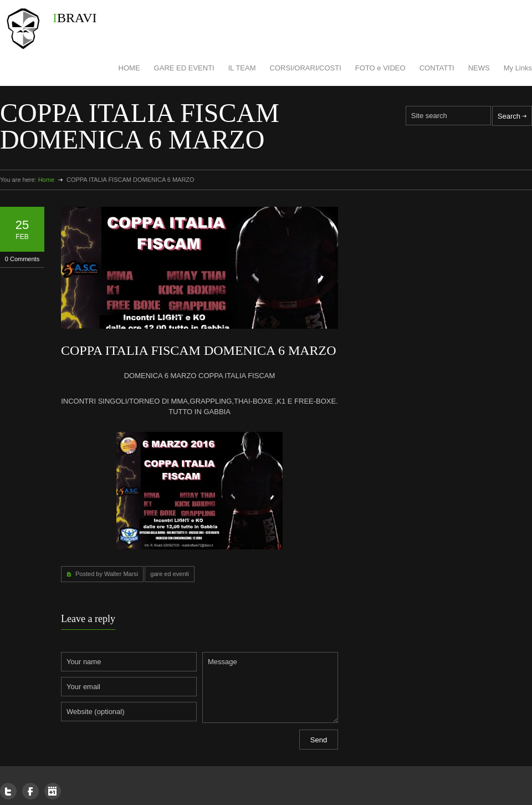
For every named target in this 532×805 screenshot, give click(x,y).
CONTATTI (437, 68)
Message (270, 687)
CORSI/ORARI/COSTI (306, 68)
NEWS (479, 68)
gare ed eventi (170, 574)
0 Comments (22, 259)
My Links (518, 68)
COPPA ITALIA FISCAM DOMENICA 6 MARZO (199, 350)
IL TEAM (242, 68)
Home (46, 180)
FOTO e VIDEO (380, 68)
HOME (129, 68)
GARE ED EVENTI (184, 68)
